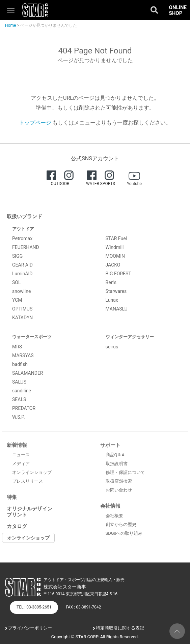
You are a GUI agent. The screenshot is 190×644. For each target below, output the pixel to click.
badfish (20, 364)
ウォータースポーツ (32, 337)
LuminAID (22, 274)
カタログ (17, 526)
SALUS (19, 382)
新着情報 (17, 445)
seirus (112, 347)
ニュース (21, 455)
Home (10, 25)
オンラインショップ (32, 472)
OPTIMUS (22, 309)
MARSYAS (23, 355)
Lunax (112, 300)
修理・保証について (125, 472)
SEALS (19, 399)
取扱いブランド (24, 216)
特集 (12, 497)
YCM (17, 300)
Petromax (22, 238)
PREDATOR (24, 408)
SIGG (17, 256)
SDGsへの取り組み (124, 533)
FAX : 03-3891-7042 (83, 607)
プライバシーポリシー (30, 628)
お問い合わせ (119, 490)
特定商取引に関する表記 (120, 628)
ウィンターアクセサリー (130, 337)
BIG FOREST (118, 274)
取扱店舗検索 (119, 481)
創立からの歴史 (121, 524)
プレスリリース (28, 481)
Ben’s (111, 282)
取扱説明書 (117, 464)
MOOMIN (115, 256)
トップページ (35, 123)
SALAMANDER (28, 373)
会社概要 (114, 516)
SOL (16, 282)
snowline (21, 291)
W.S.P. (19, 417)
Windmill (115, 247)
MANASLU (117, 309)
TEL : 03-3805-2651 (34, 607)
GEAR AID (22, 265)
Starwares (116, 291)
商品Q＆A (115, 455)
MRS (17, 347)
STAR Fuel (116, 238)
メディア (21, 464)
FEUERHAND (26, 247)
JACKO (113, 265)
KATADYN (22, 318)
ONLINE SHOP (178, 10)
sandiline (22, 391)
